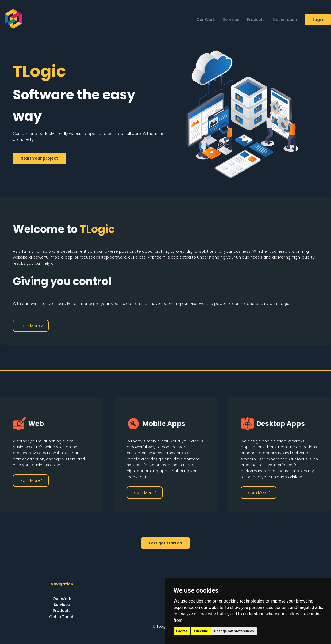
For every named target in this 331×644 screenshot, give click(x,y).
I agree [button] (182, 631)
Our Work (206, 20)
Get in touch (285, 20)
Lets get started (165, 543)
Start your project (39, 158)
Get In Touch (62, 617)
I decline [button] (201, 631)
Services (231, 20)
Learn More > (31, 326)
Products (256, 20)
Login (318, 20)
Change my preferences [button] (234, 631)
